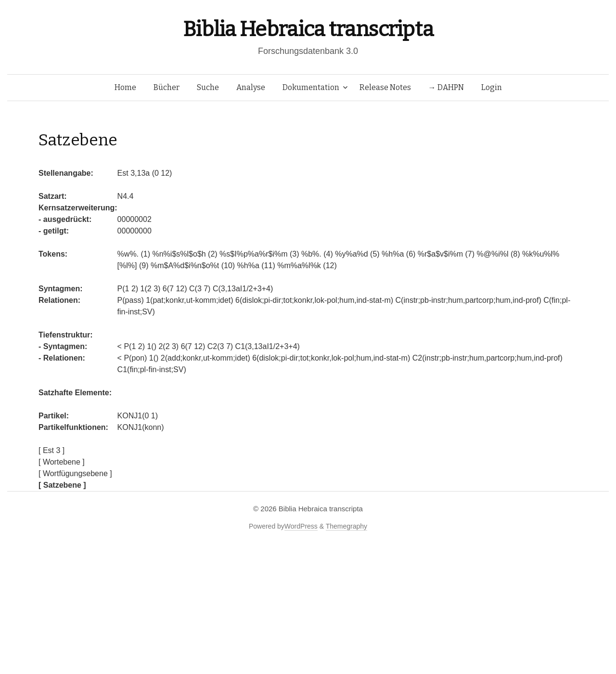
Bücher (167, 87)
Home (125, 87)
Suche (208, 87)
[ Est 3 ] (51, 450)
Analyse (251, 87)
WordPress (301, 526)
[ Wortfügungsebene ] (75, 473)
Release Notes (385, 87)
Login (492, 87)
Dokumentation (311, 87)
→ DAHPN (446, 87)
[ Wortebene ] (62, 462)
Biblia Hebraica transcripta (308, 29)
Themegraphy (346, 526)
